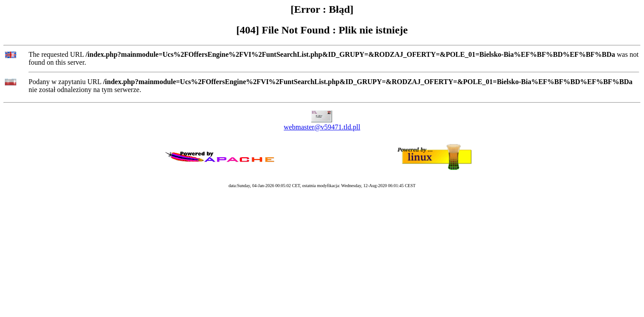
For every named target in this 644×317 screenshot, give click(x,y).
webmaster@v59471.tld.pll (322, 127)
